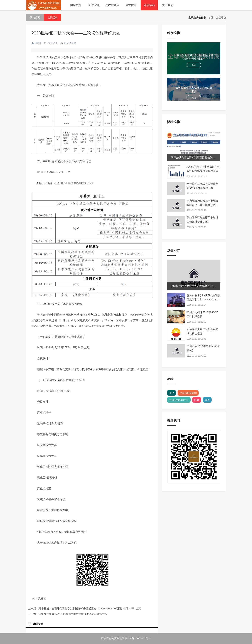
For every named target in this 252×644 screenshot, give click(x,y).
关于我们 (168, 5)
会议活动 (149, 5)
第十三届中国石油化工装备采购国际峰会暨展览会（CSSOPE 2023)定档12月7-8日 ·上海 (90, 608)
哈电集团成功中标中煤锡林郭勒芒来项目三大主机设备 (202, 286)
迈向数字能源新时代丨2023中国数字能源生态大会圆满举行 (73, 614)
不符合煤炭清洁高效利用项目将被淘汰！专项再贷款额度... (205, 157)
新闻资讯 (94, 5)
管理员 (38, 43)
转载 (197, 400)
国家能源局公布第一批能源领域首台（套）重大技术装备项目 (202, 205)
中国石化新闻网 (188, 393)
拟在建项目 (113, 5)
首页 (211, 17)
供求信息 (131, 5)
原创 (207, 400)
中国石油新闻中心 (179, 400)
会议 (171, 393)
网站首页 (76, 5)
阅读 (194, 65)
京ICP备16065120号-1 (138, 638)
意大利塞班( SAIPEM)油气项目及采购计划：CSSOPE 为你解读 (203, 299)
